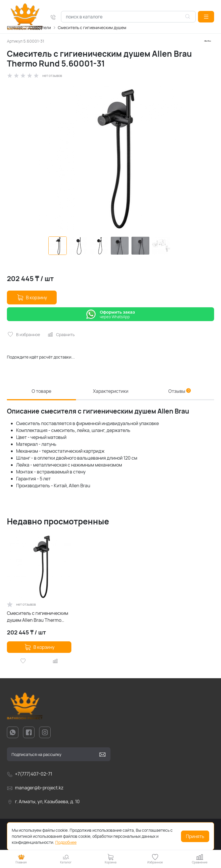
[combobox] (128, 17)
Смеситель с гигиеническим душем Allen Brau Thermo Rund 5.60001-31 (38, 617)
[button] (206, 17)
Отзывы (180, 391)
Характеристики (111, 391)
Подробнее (66, 842)
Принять (195, 836)
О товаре (41, 391)
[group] (110, 158)
